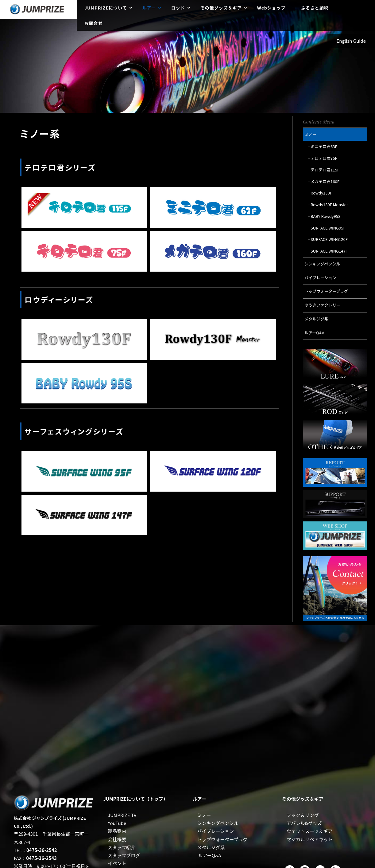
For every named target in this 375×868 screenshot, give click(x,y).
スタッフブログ (124, 855)
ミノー (204, 815)
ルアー (149, 8)
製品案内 (117, 831)
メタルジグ (209, 847)
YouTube (117, 823)
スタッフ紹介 (122, 847)
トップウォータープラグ (222, 839)
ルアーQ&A (210, 855)
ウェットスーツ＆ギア (310, 831)
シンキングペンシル (218, 823)
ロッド (178, 8)
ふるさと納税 (315, 8)
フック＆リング (303, 815)
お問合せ (94, 23)
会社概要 (117, 839)
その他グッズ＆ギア (221, 8)
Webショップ (271, 8)
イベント (117, 863)
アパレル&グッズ (304, 823)
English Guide (351, 41)
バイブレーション (215, 831)
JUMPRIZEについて (106, 8)
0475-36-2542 (42, 850)
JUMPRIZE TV (122, 815)
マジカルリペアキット (310, 839)
